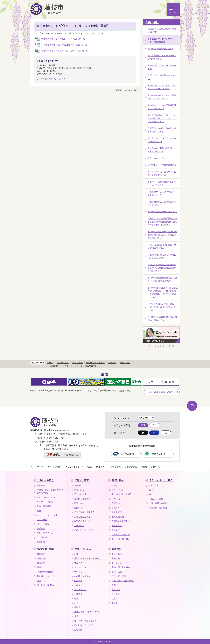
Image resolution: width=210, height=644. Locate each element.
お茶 (76, 603)
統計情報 (116, 594)
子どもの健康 (80, 494)
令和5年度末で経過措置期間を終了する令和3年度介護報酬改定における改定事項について (162, 222)
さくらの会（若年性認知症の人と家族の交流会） (162, 150)
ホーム (50, 363)
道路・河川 (42, 558)
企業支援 (78, 581)
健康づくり (117, 508)
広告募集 (78, 630)
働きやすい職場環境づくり (86, 621)
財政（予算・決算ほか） (123, 581)
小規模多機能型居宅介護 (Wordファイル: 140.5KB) (65, 45)
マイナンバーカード (46, 497)
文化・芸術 (154, 485)
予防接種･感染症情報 (121, 494)
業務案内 (112, 363)
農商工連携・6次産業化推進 (87, 612)
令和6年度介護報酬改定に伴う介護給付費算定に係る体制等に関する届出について (162, 235)
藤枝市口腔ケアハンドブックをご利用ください (162, 140)
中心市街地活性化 (45, 572)
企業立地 (78, 585)
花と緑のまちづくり (46, 576)
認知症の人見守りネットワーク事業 (162, 67)
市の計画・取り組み (83, 530)
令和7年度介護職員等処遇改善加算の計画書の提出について (162, 279)
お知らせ (41, 485)
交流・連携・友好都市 (159, 503)
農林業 (77, 607)
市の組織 (116, 558)
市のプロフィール (120, 563)
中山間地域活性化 (82, 576)
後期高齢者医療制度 (121, 521)
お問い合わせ (157, 467)
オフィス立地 (80, 590)
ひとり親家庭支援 (82, 517)
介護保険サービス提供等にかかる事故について (162, 193)
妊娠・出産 (79, 490)
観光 (151, 494)
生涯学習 (78, 508)
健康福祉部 (78, 363)
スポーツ (153, 490)
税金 (39, 511)
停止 (173, 346)
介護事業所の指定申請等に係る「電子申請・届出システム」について (162, 307)
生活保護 (116, 530)
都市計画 (41, 563)
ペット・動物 (43, 524)
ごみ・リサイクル (45, 533)
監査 (114, 599)
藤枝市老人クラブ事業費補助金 (162, 165)
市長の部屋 (117, 554)
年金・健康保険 (44, 506)
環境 (39, 581)
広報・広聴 (117, 572)
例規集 (144, 467)
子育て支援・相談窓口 (84, 512)
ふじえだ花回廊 (156, 499)
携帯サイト (101, 467)
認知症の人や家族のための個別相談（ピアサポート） (162, 97)
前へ (150, 346)
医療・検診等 (118, 490)
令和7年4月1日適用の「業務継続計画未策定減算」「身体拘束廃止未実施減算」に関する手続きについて (163, 292)
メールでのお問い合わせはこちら (52, 79)
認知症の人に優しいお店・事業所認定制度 (162, 30)
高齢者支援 (117, 512)
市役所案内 (116, 467)
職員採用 (116, 590)
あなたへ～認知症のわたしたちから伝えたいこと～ (162, 183)
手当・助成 (79, 526)
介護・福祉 (152, 22)
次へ (169, 346)
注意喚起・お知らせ (121, 535)
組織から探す (63, 363)
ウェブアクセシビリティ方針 (79, 467)
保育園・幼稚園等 (82, 499)
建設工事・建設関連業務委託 (87, 558)
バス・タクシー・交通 (47, 515)
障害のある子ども (82, 521)
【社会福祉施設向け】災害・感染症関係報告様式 (162, 246)
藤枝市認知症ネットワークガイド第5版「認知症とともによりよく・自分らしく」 (162, 118)
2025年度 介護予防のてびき (160, 49)
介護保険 (116, 503)
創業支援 (78, 594)
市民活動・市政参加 (158, 508)
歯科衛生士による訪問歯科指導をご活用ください (162, 107)
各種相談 (41, 542)
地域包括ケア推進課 (95, 363)
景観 (39, 567)
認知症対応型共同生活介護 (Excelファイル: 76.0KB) (65, 51)
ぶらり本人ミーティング (159, 158)
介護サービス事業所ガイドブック (162, 77)
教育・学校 (79, 503)
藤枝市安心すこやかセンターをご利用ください (162, 57)
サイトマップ (37, 467)
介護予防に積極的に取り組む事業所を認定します (162, 130)
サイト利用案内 (54, 467)
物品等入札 (79, 563)
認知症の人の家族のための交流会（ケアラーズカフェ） (162, 87)
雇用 (76, 616)
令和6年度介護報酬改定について (162, 212)
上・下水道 (42, 537)
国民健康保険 (118, 517)
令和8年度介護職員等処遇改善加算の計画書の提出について (162, 319)
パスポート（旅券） (46, 502)
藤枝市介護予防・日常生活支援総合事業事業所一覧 (162, 173)
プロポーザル (80, 567)
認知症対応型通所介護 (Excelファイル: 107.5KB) (64, 39)
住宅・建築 (42, 520)
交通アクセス (131, 467)
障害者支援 (117, 526)
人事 (114, 585)
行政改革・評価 (119, 576)
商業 (76, 599)
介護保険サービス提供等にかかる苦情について (162, 203)
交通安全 (41, 529)
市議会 (115, 603)
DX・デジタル (81, 572)
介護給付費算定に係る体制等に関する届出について (162, 256)
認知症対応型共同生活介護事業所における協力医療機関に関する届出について (162, 268)
